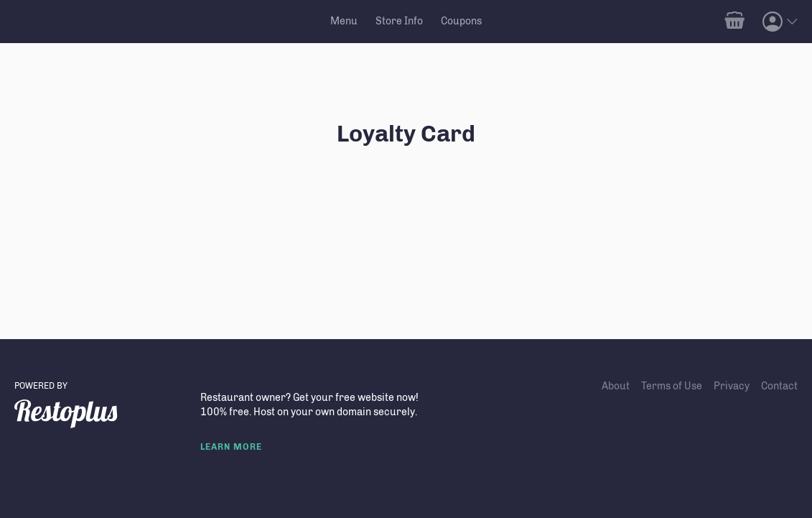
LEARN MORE (231, 447)
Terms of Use (672, 386)
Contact (779, 386)
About (616, 386)
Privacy (732, 386)
